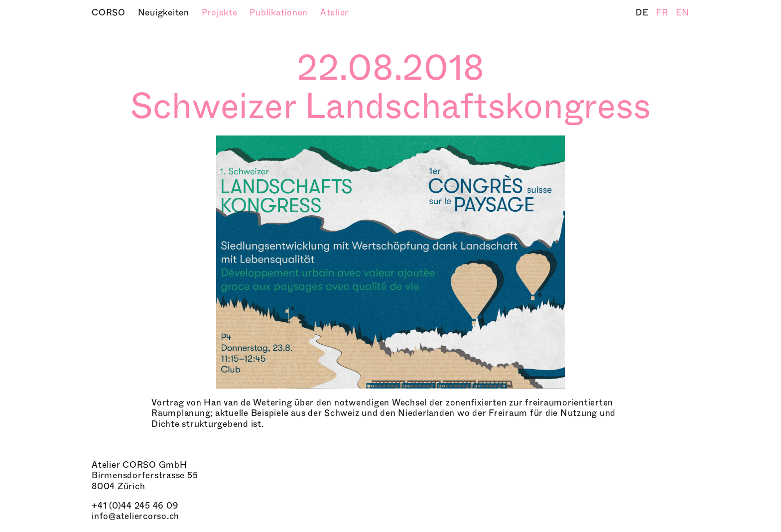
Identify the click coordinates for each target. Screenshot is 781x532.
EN (683, 13)
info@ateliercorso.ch (135, 516)
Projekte (221, 13)
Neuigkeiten (165, 13)
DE (643, 13)
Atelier (334, 13)
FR (663, 13)
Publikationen (280, 13)
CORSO (110, 13)
